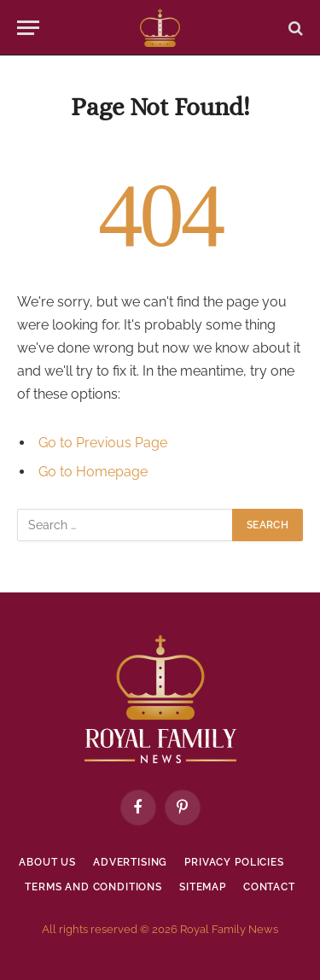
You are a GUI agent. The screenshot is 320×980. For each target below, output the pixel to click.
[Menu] (28, 28)
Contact (269, 887)
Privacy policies (234, 862)
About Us (47, 862)
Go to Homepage (93, 472)
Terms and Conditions (93, 887)
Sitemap (203, 887)
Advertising (130, 862)
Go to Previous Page (103, 443)
